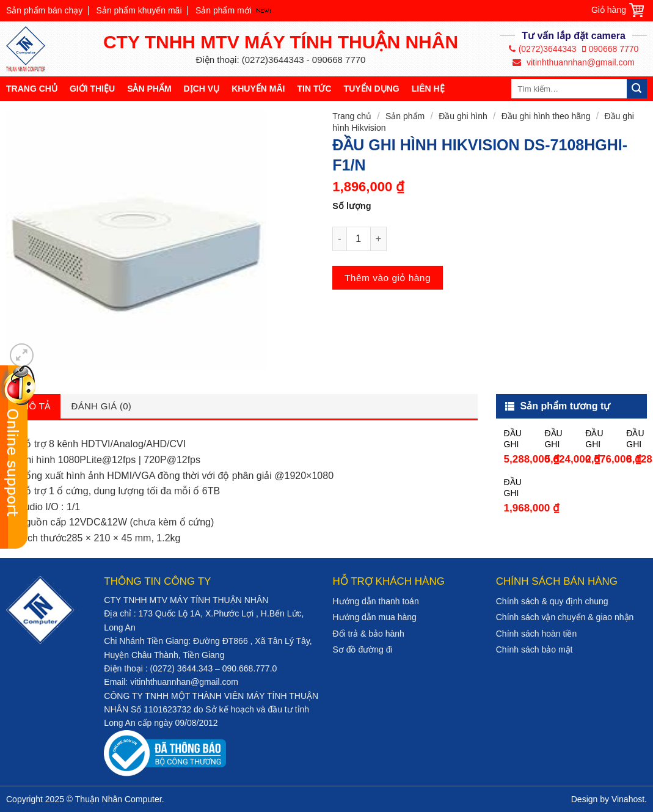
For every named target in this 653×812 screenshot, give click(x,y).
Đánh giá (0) (102, 406)
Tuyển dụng (372, 89)
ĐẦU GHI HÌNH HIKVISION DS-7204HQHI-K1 (598, 439)
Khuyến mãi (258, 89)
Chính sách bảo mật (534, 649)
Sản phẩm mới (224, 10)
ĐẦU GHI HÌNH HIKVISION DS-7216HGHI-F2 (516, 439)
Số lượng (352, 206)
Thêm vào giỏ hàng (388, 278)
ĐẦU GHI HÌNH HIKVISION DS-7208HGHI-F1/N (516, 488)
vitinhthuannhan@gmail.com (574, 62)
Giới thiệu (92, 89)
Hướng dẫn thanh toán (375, 601)
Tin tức (314, 89)
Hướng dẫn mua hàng (374, 617)
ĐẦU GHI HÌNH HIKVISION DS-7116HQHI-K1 (557, 439)
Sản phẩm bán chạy (44, 10)
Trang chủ (32, 89)
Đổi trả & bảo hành (368, 634)
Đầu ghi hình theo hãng (546, 116)
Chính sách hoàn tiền (537, 634)
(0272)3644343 (543, 49)
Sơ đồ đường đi (362, 649)
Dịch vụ (202, 89)
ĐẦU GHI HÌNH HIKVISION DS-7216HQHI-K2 (639, 439)
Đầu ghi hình (463, 116)
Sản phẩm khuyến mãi (139, 10)
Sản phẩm (149, 89)
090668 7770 (611, 49)
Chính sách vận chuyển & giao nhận (565, 617)
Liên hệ (428, 89)
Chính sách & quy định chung (552, 601)
